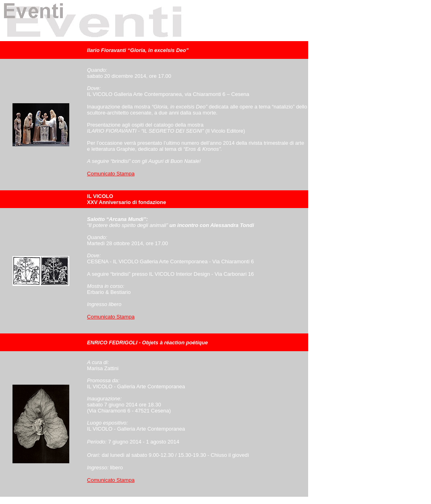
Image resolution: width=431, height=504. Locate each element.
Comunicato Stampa (111, 174)
